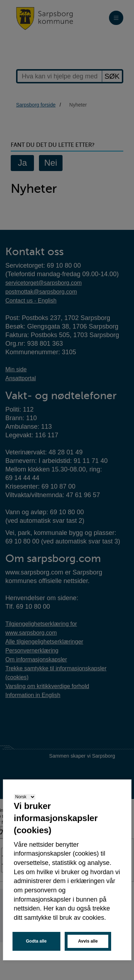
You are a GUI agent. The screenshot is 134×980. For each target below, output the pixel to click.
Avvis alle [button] (88, 941)
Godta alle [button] (36, 941)
